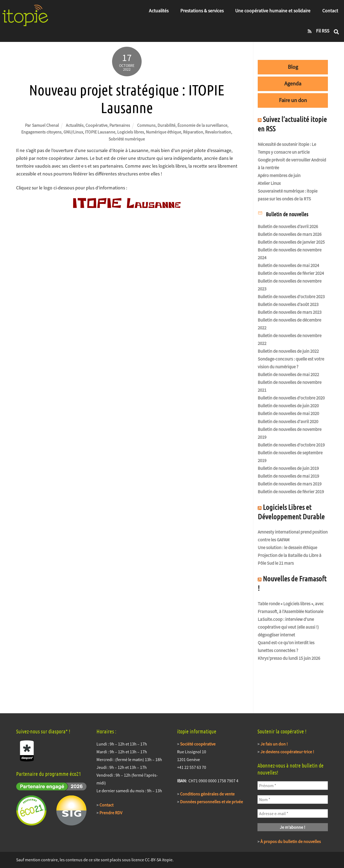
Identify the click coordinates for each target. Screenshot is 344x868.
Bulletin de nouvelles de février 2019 (291, 492)
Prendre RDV (111, 813)
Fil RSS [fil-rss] (317, 31)
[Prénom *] (293, 786)
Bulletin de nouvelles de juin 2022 (288, 351)
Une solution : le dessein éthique (287, 548)
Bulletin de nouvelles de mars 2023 (290, 312)
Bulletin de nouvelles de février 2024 (291, 273)
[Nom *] (293, 799)
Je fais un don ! (274, 744)
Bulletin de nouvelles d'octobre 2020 (291, 398)
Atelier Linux (269, 183)
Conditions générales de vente (207, 794)
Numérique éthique (164, 132)
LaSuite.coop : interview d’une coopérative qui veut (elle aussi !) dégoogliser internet (288, 627)
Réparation (193, 132)
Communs (146, 125)
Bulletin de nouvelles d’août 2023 (288, 305)
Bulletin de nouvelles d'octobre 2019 (291, 445)
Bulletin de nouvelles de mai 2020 (288, 414)
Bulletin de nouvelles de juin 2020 (288, 406)
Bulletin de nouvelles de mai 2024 (288, 266)
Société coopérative (198, 744)
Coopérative (96, 125)
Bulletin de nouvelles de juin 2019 (288, 468)
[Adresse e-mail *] (293, 813)
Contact (330, 11)
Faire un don (293, 100)
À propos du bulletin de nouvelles (291, 841)
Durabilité (166, 125)
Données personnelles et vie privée (212, 802)
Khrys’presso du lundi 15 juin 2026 (289, 658)
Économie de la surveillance (202, 125)
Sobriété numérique (127, 139)
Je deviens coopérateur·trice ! (287, 752)
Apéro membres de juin (279, 176)
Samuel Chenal (45, 125)
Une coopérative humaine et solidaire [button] (273, 11)
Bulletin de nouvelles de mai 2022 (288, 375)
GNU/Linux (73, 132)
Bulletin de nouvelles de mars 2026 (290, 234)
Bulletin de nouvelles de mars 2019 (290, 484)
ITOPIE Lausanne (100, 132)
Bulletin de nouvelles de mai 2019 (288, 476)
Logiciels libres (131, 132)
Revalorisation (218, 132)
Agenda (293, 84)
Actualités (159, 11)
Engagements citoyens (41, 132)
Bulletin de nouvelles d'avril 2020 (288, 422)
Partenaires (120, 125)
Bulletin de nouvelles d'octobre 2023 (291, 297)
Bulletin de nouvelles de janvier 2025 (291, 242)
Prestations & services (202, 11)
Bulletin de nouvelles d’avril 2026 (288, 227)
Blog (293, 67)
